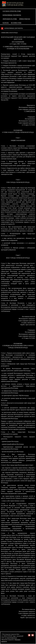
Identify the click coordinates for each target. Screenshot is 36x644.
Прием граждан (25, 19)
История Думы (16, 23)
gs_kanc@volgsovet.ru (11, 638)
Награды (6, 23)
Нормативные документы (12, 15)
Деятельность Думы (10, 19)
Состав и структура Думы (12, 11)
